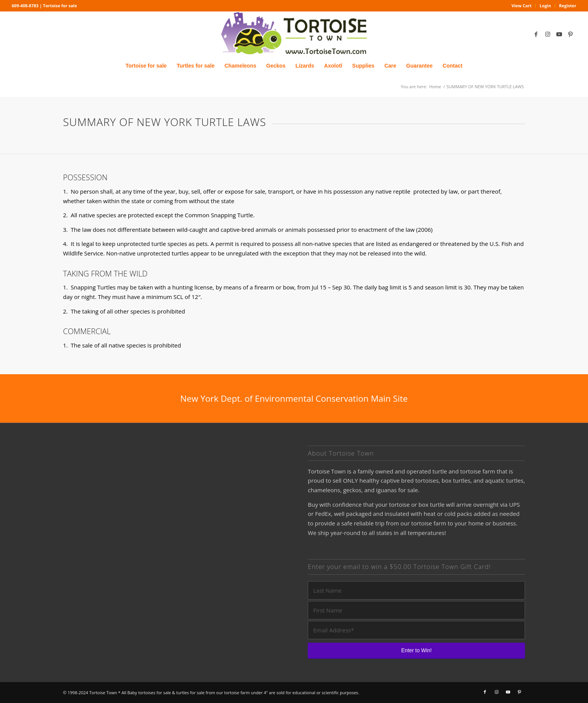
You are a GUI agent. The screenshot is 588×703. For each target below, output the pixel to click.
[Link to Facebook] (536, 34)
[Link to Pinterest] (570, 34)
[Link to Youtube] (559, 34)
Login (545, 6)
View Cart (522, 6)
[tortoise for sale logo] (294, 34)
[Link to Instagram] (548, 34)
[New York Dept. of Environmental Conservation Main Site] (294, 398)
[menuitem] (522, 6)
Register (568, 6)
